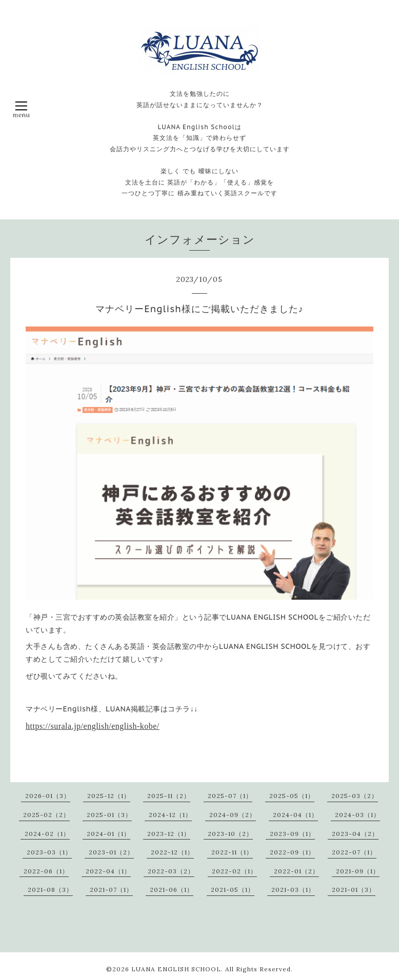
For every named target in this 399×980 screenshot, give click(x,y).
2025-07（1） (230, 796)
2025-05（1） (292, 796)
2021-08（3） (50, 890)
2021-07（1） (111, 890)
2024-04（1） (295, 815)
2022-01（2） (296, 871)
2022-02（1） (234, 871)
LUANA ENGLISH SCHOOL (176, 969)
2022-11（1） (232, 852)
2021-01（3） (354, 890)
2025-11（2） (169, 796)
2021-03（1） (293, 890)
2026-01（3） (48, 796)
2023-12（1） (169, 834)
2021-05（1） (233, 890)
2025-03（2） (355, 796)
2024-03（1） (357, 815)
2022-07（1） (354, 852)
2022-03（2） (171, 871)
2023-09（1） (292, 834)
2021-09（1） (358, 871)
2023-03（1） (49, 852)
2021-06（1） (172, 890)
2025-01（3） (109, 815)
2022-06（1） (46, 871)
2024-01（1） (108, 834)
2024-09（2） (233, 815)
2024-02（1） (47, 834)
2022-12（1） (172, 852)
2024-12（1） (170, 815)
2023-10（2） (230, 834)
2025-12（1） (109, 796)
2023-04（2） (355, 834)
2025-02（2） (46, 815)
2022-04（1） (108, 871)
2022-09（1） (292, 852)
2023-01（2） (111, 852)
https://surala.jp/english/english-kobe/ (93, 726)
